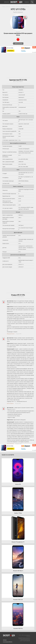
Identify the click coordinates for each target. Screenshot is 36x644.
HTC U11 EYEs (10, 48)
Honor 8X (18, 484)
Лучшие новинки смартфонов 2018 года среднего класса (18, 34)
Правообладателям (27, 641)
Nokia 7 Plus (18, 513)
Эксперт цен (16, 2)
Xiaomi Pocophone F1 (18, 542)
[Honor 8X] (18, 470)
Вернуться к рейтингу (18, 44)
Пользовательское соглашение (24, 638)
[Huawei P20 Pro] (18, 615)
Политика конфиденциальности (24, 639)
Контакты (28, 636)
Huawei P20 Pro (18, 628)
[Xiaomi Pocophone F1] (18, 528)
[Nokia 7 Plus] (18, 499)
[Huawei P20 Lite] (18, 586)
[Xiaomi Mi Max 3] (18, 557)
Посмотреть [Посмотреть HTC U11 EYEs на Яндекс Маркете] (11, 51)
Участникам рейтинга (8, 642)
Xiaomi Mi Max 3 (18, 571)
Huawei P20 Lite (18, 600)
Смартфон (24, 51)
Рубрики (27, 2)
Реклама (5, 640)
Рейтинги (7, 2)
